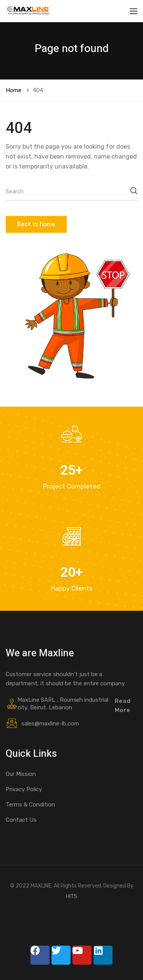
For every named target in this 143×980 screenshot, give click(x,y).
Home (14, 90)
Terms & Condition (30, 805)
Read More (123, 706)
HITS (72, 896)
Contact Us (21, 820)
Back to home (36, 224)
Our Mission (21, 774)
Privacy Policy (24, 789)
